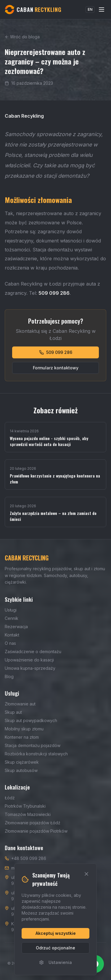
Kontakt (12, 635)
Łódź (10, 798)
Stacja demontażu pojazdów (33, 745)
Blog (9, 676)
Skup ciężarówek (22, 762)
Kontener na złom (22, 737)
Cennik (12, 618)
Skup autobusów (21, 770)
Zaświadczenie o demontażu (33, 652)
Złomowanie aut (20, 704)
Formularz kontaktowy (56, 368)
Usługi (11, 610)
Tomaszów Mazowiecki (28, 814)
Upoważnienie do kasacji (29, 660)
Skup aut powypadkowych (31, 720)
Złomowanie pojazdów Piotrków (36, 831)
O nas (10, 643)
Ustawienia (55, 962)
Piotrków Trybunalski (25, 806)
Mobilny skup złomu (24, 729)
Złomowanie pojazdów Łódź (33, 823)
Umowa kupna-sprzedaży (30, 668)
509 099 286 (56, 352)
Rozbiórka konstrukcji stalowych (36, 754)
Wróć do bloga (22, 37)
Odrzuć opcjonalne (55, 948)
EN (90, 9)
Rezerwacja (16, 627)
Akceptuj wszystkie (56, 933)
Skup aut (13, 712)
